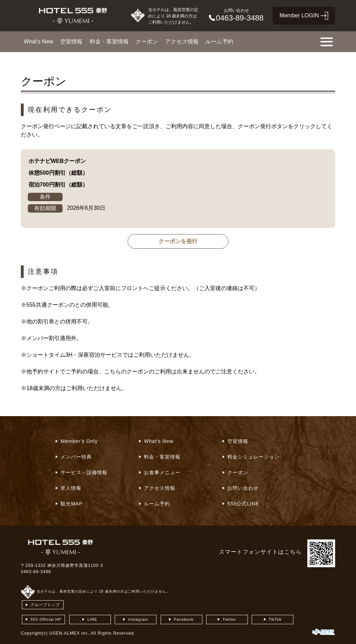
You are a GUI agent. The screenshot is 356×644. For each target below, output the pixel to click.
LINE (92, 619)
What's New (38, 42)
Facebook (184, 619)
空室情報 (71, 42)
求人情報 (71, 488)
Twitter (229, 619)
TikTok (275, 619)
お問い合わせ (243, 488)
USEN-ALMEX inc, (69, 633)
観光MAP (71, 504)
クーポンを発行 (178, 241)
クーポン (147, 42)
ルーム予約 (219, 42)
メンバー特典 (76, 457)
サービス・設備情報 (84, 472)
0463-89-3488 (36, 572)
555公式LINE (243, 504)
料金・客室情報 (109, 42)
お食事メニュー (162, 472)
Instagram (138, 619)
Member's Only (79, 441)
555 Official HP (46, 619)
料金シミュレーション (253, 457)
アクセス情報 (182, 42)
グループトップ (45, 605)
